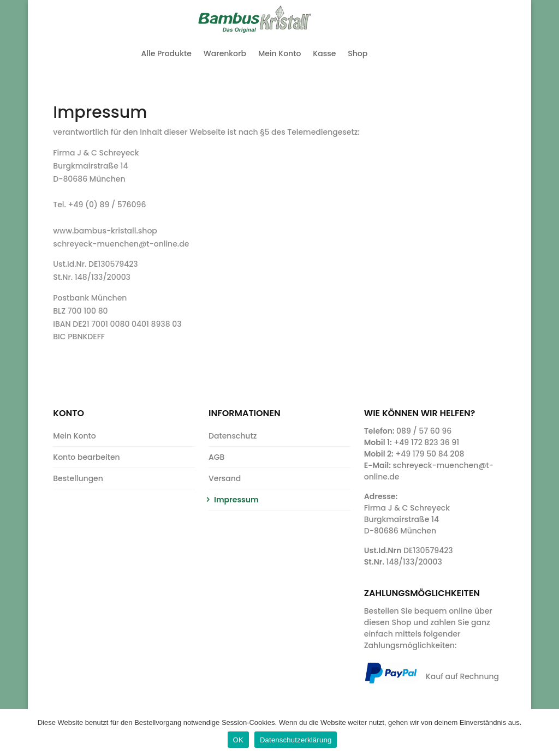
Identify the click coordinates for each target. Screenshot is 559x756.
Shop (358, 53)
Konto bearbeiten (86, 457)
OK (238, 740)
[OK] (545, 733)
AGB (216, 457)
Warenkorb (225, 53)
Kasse (324, 53)
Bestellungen (78, 478)
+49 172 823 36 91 (426, 442)
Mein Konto (279, 53)
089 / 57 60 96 (424, 431)
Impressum (236, 500)
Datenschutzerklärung (296, 740)
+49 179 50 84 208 (430, 454)
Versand (225, 478)
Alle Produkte (166, 53)
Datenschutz (233, 436)
